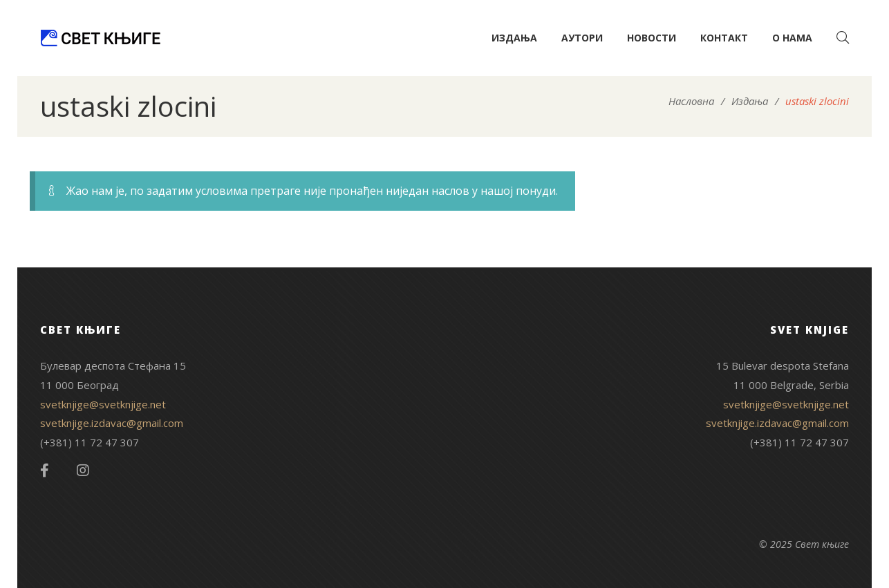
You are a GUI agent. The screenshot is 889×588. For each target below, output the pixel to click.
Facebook (45, 471)
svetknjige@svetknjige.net (103, 404)
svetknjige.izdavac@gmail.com (112, 423)
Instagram (83, 471)
